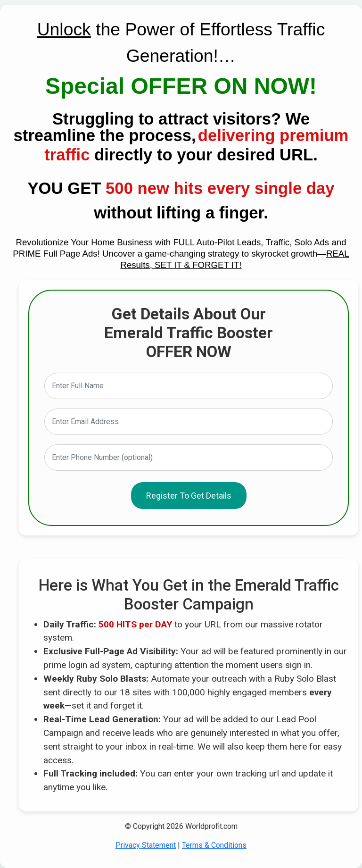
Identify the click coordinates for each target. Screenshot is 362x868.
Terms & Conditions (214, 845)
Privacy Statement (146, 845)
